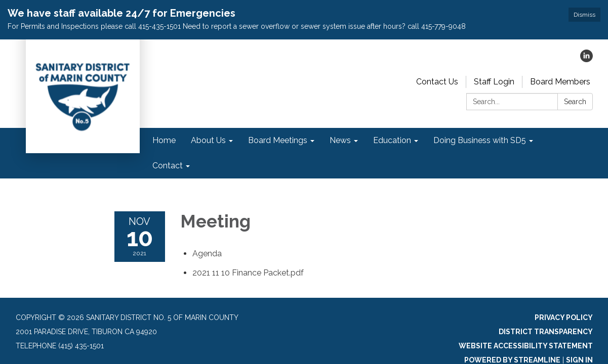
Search (575, 102)
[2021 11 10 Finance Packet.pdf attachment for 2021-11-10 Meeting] (248, 273)
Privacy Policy (564, 317)
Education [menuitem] (392, 140)
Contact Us (437, 82)
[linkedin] (586, 59)
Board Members (560, 82)
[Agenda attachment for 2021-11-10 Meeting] (207, 254)
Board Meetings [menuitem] (278, 140)
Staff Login (494, 82)
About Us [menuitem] (208, 140)
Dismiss (584, 15)
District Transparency (546, 332)
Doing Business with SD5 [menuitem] (480, 140)
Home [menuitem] (164, 140)
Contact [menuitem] (168, 166)
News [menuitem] (340, 140)
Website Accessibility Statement (526, 346)
